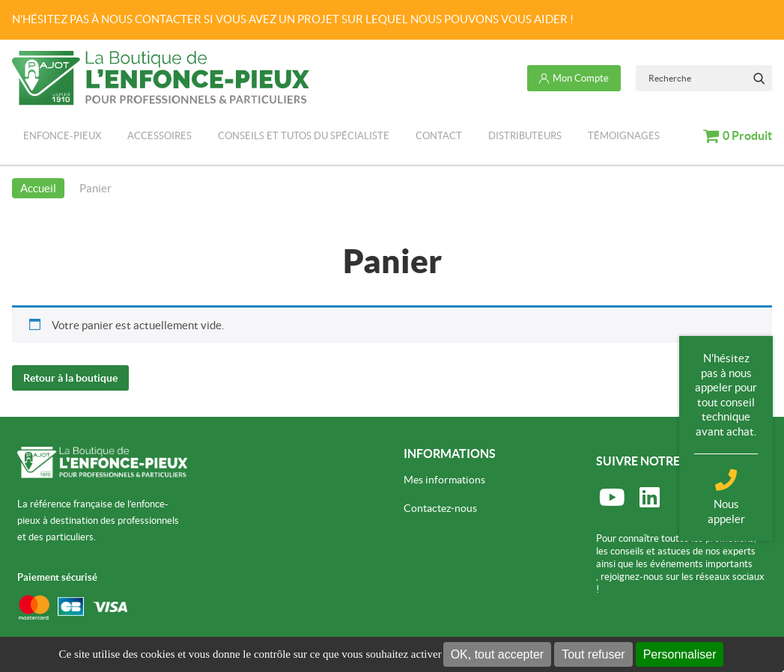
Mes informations (444, 479)
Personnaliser (680, 654)
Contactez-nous (440, 507)
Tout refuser (593, 654)
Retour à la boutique (70, 377)
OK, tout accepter (498, 654)
